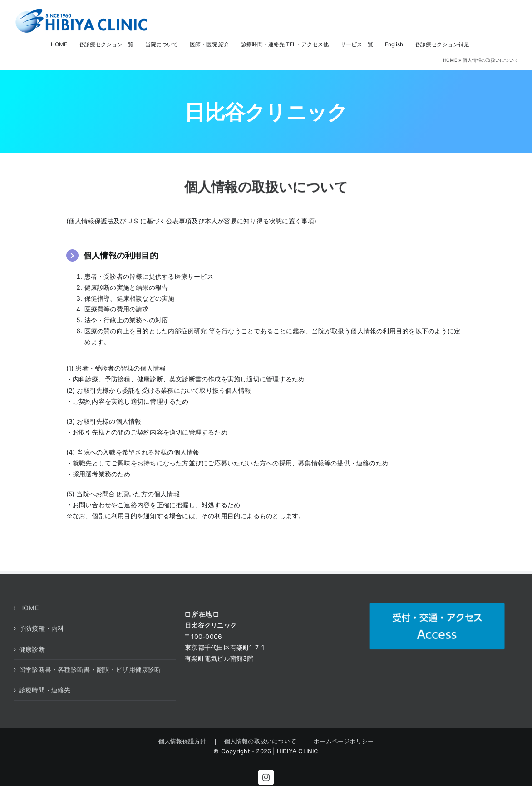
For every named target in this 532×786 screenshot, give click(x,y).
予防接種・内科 (42, 628)
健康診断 (32, 649)
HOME (450, 60)
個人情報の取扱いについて (260, 741)
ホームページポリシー (341, 741)
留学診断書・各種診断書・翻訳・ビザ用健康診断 (90, 670)
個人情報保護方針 (185, 741)
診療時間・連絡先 (45, 690)
